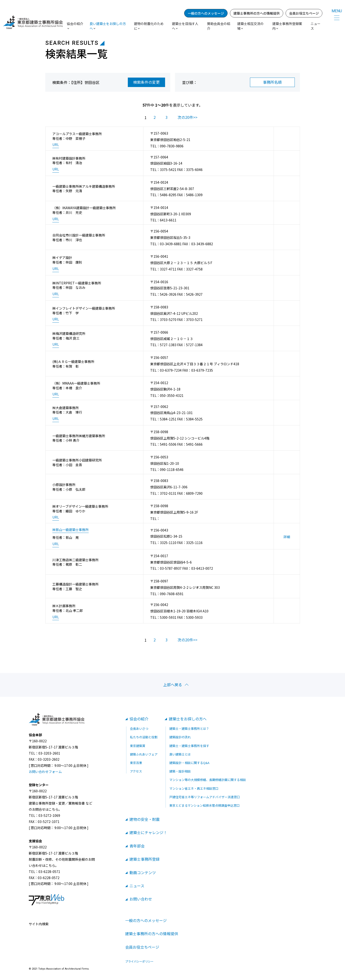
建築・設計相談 (180, 771)
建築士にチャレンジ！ (148, 832)
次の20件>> (187, 117)
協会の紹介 (139, 719)
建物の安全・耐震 (145, 819)
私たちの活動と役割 (144, 737)
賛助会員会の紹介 (219, 26)
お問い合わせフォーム (45, 772)
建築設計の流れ (180, 737)
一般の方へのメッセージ (206, 13)
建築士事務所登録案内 (287, 26)
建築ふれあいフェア (144, 754)
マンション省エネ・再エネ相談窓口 (194, 788)
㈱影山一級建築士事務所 (71, 530)
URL (56, 145)
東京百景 (136, 763)
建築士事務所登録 (145, 859)
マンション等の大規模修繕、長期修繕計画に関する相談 (208, 780)
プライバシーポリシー (139, 961)
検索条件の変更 (146, 82)
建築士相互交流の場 (250, 26)
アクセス (136, 771)
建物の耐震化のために (149, 26)
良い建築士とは (180, 754)
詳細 (287, 537)
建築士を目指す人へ (185, 26)
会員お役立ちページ (304, 13)
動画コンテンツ (143, 872)
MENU (337, 11)
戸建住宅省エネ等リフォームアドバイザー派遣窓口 (205, 797)
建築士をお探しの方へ (188, 719)
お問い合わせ (141, 899)
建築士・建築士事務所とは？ (189, 729)
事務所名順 (272, 82)
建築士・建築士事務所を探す (189, 746)
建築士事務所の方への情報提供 (257, 13)
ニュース (316, 26)
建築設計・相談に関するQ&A (189, 763)
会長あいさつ (139, 729)
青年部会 (137, 846)
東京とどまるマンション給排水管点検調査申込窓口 (204, 805)
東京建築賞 (138, 746)
